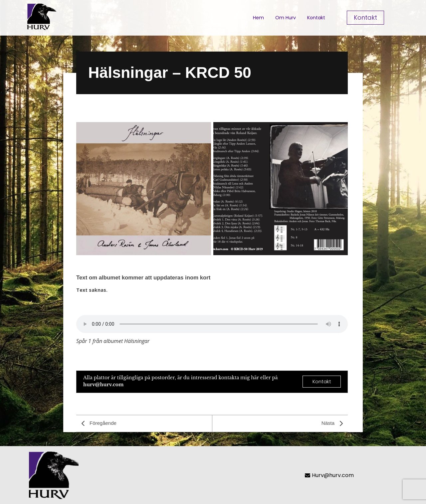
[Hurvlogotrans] (41, 17)
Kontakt (316, 18)
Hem (258, 18)
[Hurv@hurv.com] (351, 475)
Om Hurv (286, 18)
